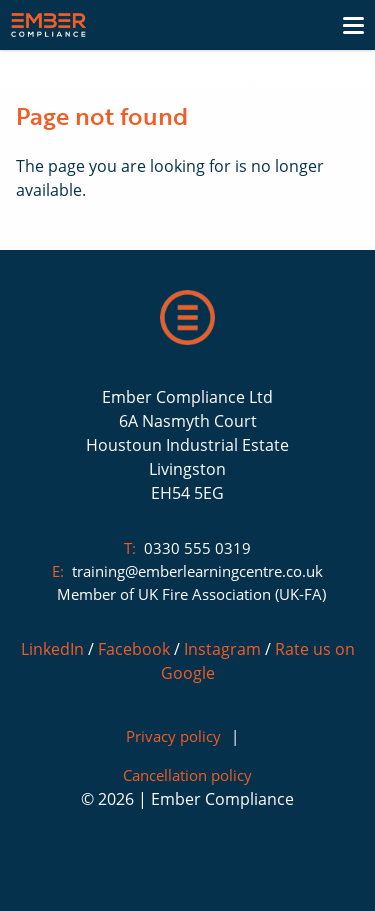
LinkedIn (52, 649)
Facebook (134, 649)
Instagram (222, 649)
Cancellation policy (187, 775)
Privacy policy (173, 736)
